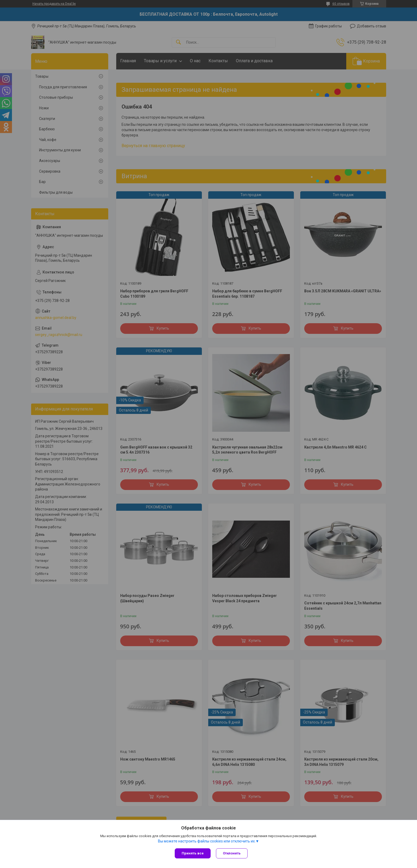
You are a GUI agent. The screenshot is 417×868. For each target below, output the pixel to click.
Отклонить (232, 853)
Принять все (193, 853)
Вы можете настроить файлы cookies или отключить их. (207, 841)
